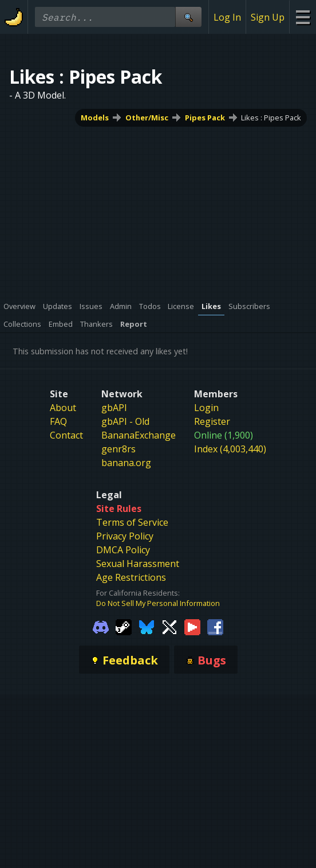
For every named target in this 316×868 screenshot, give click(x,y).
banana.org (126, 463)
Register (212, 421)
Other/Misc (147, 118)
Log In (227, 17)
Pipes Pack (205, 118)
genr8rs (118, 449)
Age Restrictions (131, 577)
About (63, 408)
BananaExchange (139, 435)
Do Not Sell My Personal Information (158, 603)
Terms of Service (132, 522)
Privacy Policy (125, 536)
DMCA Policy (123, 550)
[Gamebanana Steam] (124, 627)
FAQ (58, 421)
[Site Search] (188, 17)
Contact (66, 435)
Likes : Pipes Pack (271, 118)
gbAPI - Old (125, 421)
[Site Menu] (303, 17)
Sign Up (268, 17)
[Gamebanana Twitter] (169, 627)
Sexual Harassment (138, 564)
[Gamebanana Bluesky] (147, 627)
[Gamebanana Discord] (101, 627)
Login (206, 408)
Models (95, 118)
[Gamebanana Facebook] (215, 627)
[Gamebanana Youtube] (192, 627)
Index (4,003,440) (230, 449)
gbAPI (114, 408)
